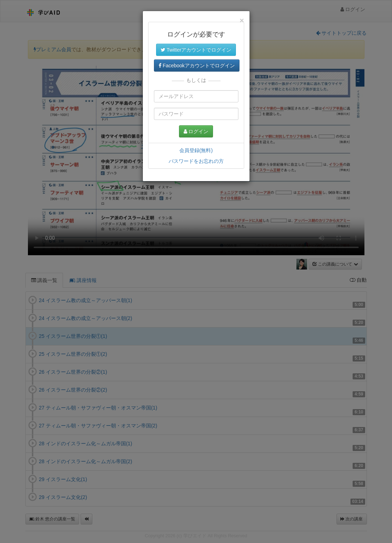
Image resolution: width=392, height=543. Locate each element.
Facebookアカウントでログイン (197, 66)
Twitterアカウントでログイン (196, 50)
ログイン (196, 131)
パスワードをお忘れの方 (196, 161)
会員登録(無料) (196, 150)
